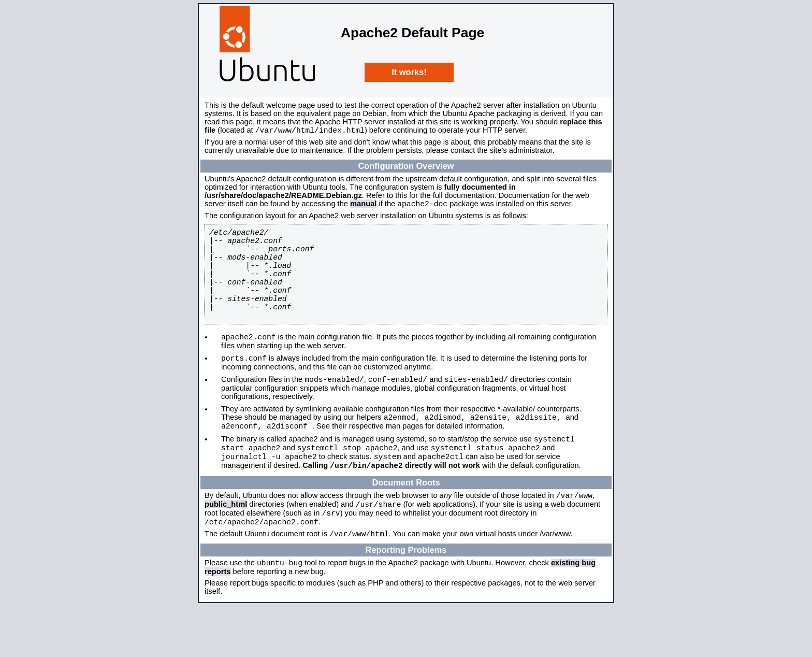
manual (363, 207)
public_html (226, 547)
